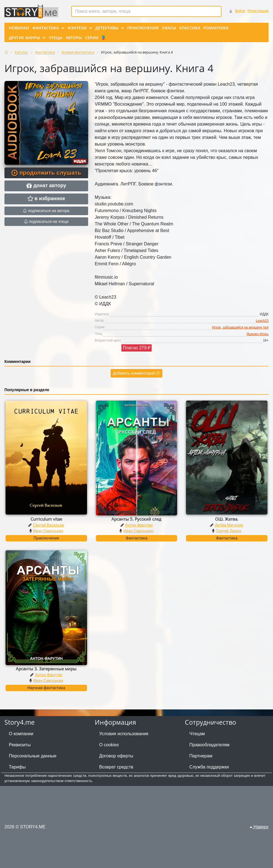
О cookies (109, 745)
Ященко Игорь (258, 334)
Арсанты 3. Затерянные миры (46, 669)
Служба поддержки (209, 767)
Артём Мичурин (229, 525)
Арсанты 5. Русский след (136, 519)
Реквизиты (20, 745)
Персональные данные (33, 756)
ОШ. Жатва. (227, 519)
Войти (240, 11)
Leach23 (262, 321)
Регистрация (258, 11)
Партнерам (201, 756)
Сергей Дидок (229, 531)
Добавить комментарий (137, 373)
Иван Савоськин (48, 531)
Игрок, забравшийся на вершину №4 (240, 327)
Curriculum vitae (46, 519)
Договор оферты (116, 756)
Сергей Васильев (49, 525)
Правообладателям (209, 745)
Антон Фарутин (139, 525)
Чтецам (197, 734)
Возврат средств (116, 767)
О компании (21, 734)
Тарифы (17, 767)
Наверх (259, 827)
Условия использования (124, 734)
